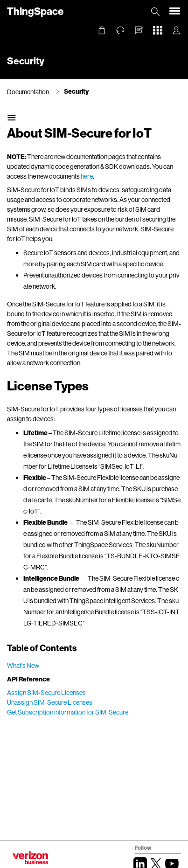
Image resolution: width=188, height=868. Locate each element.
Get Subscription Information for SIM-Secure (68, 712)
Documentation (28, 92)
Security (76, 91)
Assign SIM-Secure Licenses (46, 692)
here (87, 176)
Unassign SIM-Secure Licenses (50, 702)
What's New (23, 665)
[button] (139, 30)
